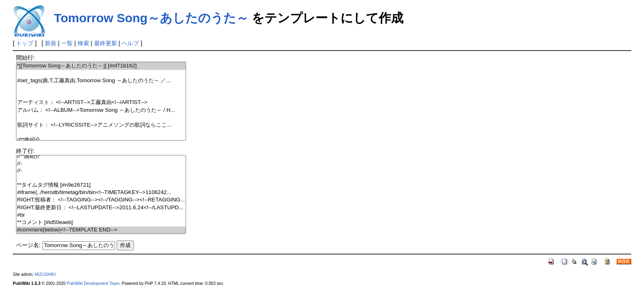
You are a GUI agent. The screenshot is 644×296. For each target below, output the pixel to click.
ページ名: (28, 245)
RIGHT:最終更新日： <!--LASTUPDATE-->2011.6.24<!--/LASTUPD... (101, 208)
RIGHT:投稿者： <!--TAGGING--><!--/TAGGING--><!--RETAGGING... (101, 200)
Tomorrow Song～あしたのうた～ (151, 18)
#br (101, 215)
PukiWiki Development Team (93, 283)
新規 (51, 43)
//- (101, 164)
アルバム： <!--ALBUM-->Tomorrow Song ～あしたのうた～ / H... (101, 110)
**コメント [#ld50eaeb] (101, 223)
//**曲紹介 (101, 140)
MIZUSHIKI (45, 274)
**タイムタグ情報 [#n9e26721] (101, 185)
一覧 (67, 43)
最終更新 (106, 43)
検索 (83, 43)
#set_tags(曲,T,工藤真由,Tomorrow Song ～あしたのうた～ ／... (101, 81)
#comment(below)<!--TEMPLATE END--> (101, 230)
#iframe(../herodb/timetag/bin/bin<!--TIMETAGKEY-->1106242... (101, 193)
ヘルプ (130, 43)
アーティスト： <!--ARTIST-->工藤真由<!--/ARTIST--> (101, 103)
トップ (25, 43)
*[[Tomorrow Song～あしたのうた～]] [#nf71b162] (101, 66)
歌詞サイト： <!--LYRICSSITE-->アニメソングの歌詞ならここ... (101, 125)
